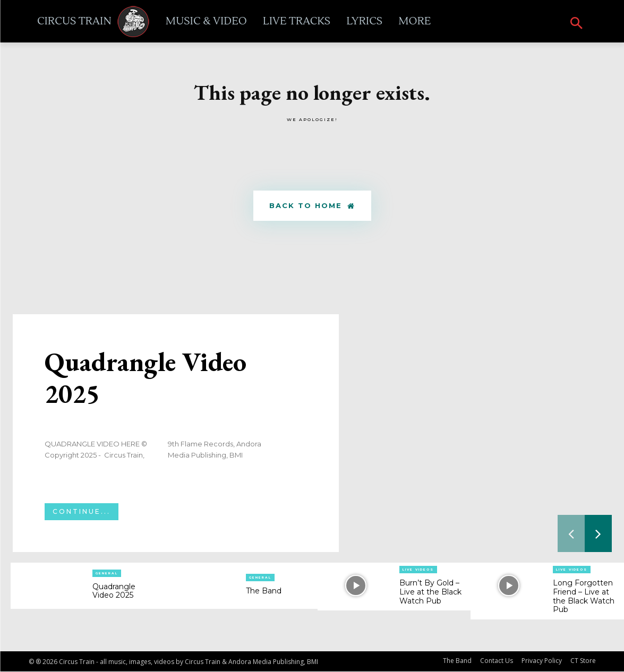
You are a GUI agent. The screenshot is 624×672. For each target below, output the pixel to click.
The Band (264, 591)
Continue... (82, 512)
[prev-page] (571, 534)
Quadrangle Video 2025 (146, 378)
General (107, 573)
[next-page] (598, 534)
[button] (576, 24)
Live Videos (418, 570)
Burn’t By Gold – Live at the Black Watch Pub (430, 592)
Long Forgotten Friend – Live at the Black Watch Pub (584, 597)
